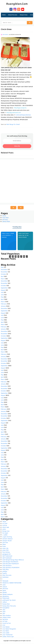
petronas (5, 589)
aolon (4, 530)
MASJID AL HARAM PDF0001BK (12, 583)
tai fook (5, 622)
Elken (4, 545)
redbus (5, 602)
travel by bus (7, 624)
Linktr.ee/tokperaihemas (23, 115)
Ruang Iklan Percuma (9, 606)
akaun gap (6, 528)
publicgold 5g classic (9, 601)
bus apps (5, 533)
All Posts (5, 220)
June (2, 295)
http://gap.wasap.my (20, 108)
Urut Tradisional (7, 635)
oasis (4, 585)
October (3, 275)
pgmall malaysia (7, 595)
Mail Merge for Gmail (13, 125)
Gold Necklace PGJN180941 (11, 568)
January (3, 307)
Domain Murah (7, 541)
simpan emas (6, 618)
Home (4, 15)
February (4, 304)
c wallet (5, 535)
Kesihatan (5, 578)
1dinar (4, 522)
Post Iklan (5, 218)
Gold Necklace (7, 566)
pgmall (4, 593)
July (2, 293)
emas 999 (5, 551)
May (2, 268)
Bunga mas (6, 532)
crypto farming (7, 537)
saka (4, 610)
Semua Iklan (6, 222)
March (3, 279)
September (4, 288)
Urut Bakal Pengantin (9, 629)
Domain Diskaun (7, 539)
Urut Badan (6, 627)
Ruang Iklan (6, 604)
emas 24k (5, 549)
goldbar (5, 572)
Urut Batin (6, 631)
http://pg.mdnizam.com (14, 113)
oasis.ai (5, 587)
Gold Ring (5, 570)
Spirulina (5, 620)
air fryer (5, 524)
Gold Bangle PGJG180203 (10, 562)
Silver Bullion (7, 616)
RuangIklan (6, 608)
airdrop (5, 526)
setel (4, 612)
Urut (4, 626)
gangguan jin (7, 555)
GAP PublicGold (7, 556)
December (4, 270)
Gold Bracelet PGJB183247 (11, 564)
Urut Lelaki (6, 633)
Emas (4, 547)
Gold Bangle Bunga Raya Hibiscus (13, 560)
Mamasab (5, 581)
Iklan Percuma (7, 576)
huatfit (5, 574)
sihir (4, 614)
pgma (4, 591)
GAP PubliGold (7, 558)
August (3, 291)
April (2, 277)
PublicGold (6, 599)
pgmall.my (6, 597)
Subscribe (17, 146)
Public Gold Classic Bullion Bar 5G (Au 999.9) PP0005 (24, 236)
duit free (5, 543)
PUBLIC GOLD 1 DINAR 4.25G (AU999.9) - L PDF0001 (8, 236)
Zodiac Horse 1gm (8, 637)
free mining (6, 553)
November (4, 272)
